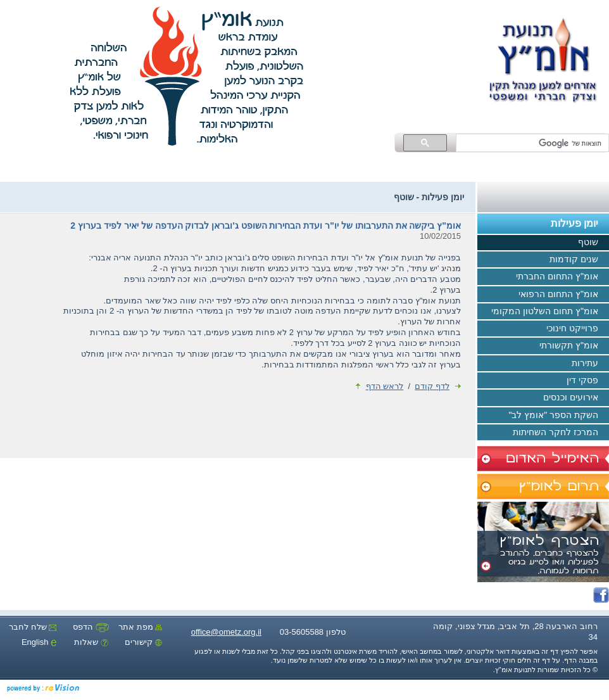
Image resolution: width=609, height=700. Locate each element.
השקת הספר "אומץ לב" (559, 416)
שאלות (91, 642)
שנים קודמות (579, 260)
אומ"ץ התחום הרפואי (564, 295)
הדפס (91, 627)
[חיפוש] (534, 143)
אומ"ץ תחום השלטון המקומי (550, 312)
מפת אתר (140, 627)
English (39, 642)
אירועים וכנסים (576, 398)
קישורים (144, 642)
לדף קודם (438, 386)
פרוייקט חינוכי (578, 329)
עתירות (590, 364)
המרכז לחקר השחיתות (561, 433)
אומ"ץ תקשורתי (574, 347)
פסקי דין (588, 381)
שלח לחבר (33, 627)
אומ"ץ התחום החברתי (562, 277)
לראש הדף (380, 386)
